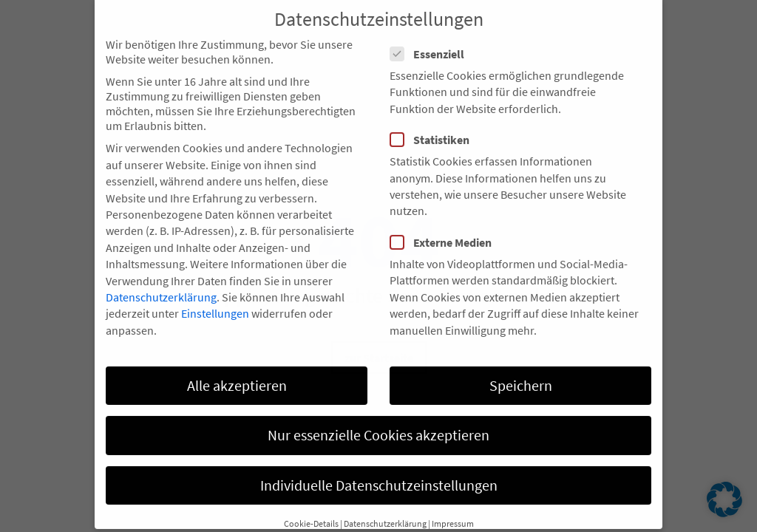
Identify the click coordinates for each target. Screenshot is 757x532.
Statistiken (434, 125)
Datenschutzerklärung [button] (385, 508)
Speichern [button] (521, 370)
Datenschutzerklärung (161, 282)
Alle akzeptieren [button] (237, 370)
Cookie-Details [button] (311, 508)
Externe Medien (445, 227)
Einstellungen (215, 299)
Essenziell (432, 38)
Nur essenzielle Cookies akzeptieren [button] (378, 420)
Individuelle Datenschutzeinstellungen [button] (379, 470)
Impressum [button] (453, 508)
